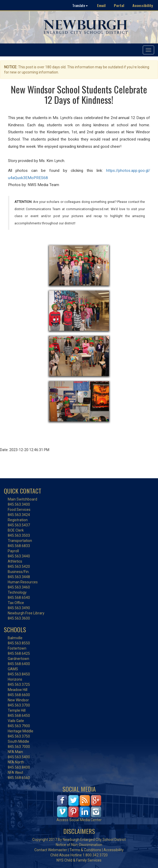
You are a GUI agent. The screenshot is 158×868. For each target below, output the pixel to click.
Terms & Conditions (85, 850)
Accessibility (143, 5)
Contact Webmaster (51, 850)
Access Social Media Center (79, 820)
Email (101, 5)
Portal (119, 5)
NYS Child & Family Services (79, 860)
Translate (80, 5)
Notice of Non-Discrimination (79, 845)
